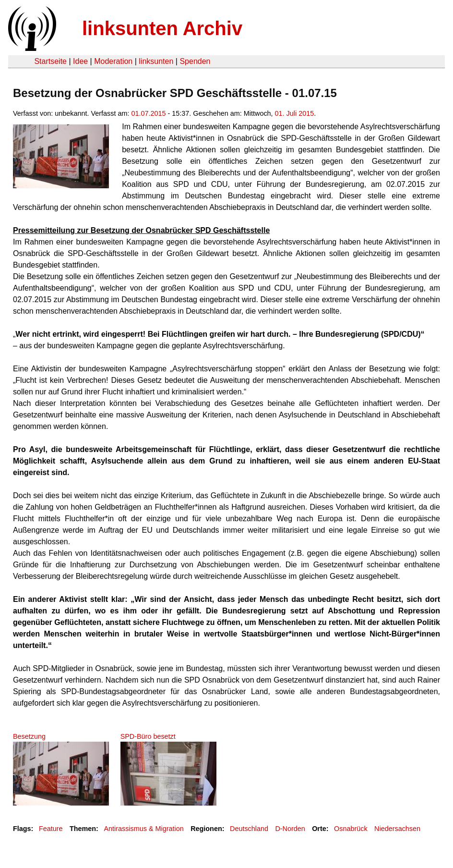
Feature (51, 829)
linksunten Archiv (162, 28)
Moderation (113, 61)
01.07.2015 (148, 113)
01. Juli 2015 (295, 113)
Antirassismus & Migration (143, 829)
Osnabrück (351, 829)
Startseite (50, 61)
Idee (80, 61)
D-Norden (290, 829)
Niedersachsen (397, 829)
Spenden (195, 61)
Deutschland (249, 829)
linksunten (156, 61)
